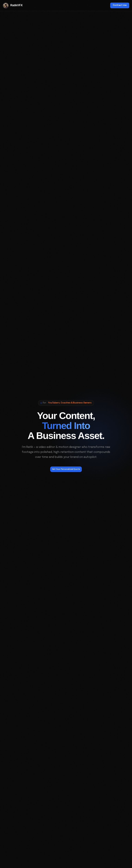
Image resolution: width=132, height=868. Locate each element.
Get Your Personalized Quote (66, 469)
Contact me (120, 5)
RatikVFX (13, 6)
